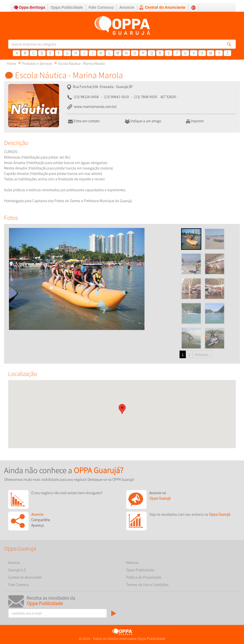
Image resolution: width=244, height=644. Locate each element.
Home (11, 63)
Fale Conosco (101, 7)
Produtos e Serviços (37, 63)
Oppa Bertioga (32, 7)
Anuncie (127, 7)
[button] (122, 409)
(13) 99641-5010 (116, 97)
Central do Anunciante (165, 7)
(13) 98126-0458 (86, 97)
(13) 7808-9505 (146, 97)
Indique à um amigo (143, 121)
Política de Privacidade (144, 577)
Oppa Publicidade (67, 7)
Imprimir (194, 121)
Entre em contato (84, 121)
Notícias (132, 563)
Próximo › (203, 355)
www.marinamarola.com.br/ (95, 107)
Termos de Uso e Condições (147, 585)
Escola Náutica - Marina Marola (81, 63)
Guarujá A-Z (17, 570)
